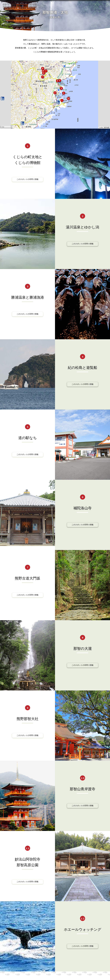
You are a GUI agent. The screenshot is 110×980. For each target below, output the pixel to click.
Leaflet (101, 128)
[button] (62, 101)
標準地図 (107, 128)
